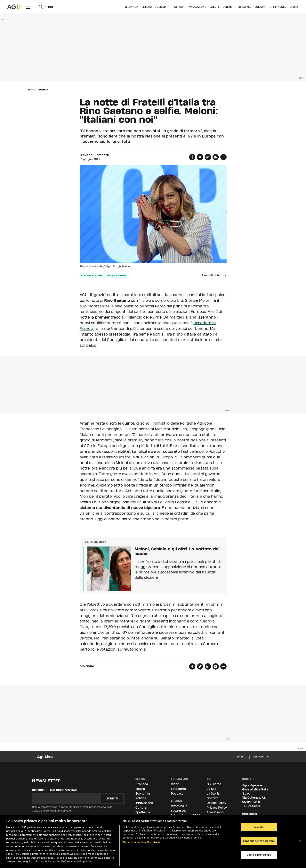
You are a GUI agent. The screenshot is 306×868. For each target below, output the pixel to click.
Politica (179, 7)
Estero (147, 7)
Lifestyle (244, 7)
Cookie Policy (216, 803)
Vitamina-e (179, 806)
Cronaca (132, 7)
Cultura (261, 7)
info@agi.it (250, 814)
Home (32, 90)
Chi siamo (214, 784)
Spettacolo (278, 7)
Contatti (213, 798)
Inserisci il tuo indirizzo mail (55, 790)
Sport (294, 7)
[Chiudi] (300, 841)
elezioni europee (92, 275)
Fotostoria (178, 789)
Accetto (259, 827)
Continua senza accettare (259, 841)
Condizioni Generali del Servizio (51, 811)
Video (175, 784)
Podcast (177, 793)
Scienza (229, 7)
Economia (162, 7)
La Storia (213, 793)
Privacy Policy (217, 808)
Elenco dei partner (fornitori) (141, 842)
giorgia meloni (117, 275)
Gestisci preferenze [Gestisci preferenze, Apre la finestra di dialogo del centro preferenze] (259, 855)
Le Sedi (212, 789)
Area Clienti (215, 812)
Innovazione (197, 7)
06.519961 (254, 806)
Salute (215, 7)
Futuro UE (178, 811)
